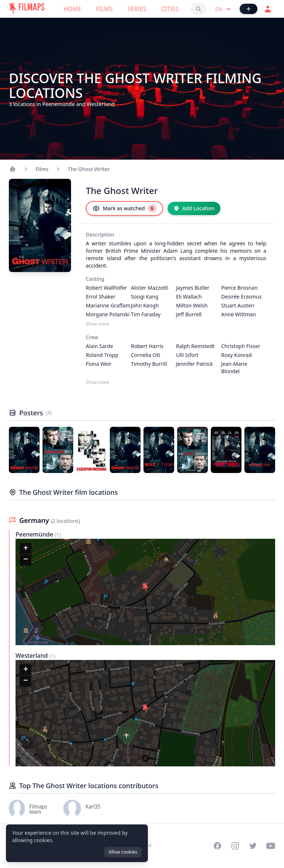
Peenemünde (35, 534)
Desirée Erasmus (241, 297)
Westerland (32, 656)
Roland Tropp (102, 355)
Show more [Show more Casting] (98, 324)
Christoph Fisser (241, 346)
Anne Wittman (239, 314)
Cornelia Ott (146, 355)
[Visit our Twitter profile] (253, 846)
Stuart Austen (238, 305)
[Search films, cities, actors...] (199, 9)
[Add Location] (194, 208)
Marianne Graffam (108, 305)
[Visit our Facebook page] (217, 846)
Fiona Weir (99, 364)
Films (104, 9)
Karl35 (93, 806)
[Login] (268, 9)
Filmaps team (38, 809)
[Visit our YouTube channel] (271, 846)
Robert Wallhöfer (106, 288)
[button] (145, 588)
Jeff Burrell (189, 314)
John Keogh (145, 305)
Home (72, 9)
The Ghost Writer (89, 169)
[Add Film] (248, 9)
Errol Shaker (101, 297)
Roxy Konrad (236, 355)
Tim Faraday (146, 314)
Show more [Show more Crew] (98, 382)
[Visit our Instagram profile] (235, 846)
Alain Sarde (99, 346)
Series (137, 9)
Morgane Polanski (108, 314)
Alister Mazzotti (150, 288)
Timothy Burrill (149, 364)
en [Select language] (224, 9)
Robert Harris (147, 346)
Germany (35, 520)
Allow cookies (123, 852)
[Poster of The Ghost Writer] (24, 450)
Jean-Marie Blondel (234, 367)
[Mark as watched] (124, 208)
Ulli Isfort (187, 355)
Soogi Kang (145, 297)
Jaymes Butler (193, 288)
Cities (170, 9)
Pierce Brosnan (239, 288)
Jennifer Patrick (195, 364)
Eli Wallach (189, 297)
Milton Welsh (192, 305)
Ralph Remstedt (195, 346)
